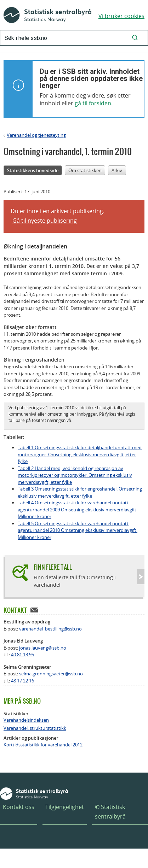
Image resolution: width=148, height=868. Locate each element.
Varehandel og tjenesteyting (36, 135)
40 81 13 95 (22, 655)
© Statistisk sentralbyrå (110, 812)
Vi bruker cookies (121, 16)
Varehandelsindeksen (26, 720)
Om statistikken (85, 170)
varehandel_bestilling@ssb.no (50, 629)
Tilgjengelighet (65, 807)
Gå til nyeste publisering (45, 221)
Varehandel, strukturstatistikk (35, 728)
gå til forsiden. (94, 103)
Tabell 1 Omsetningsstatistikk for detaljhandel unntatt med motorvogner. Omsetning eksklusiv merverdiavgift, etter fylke (80, 454)
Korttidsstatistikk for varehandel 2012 (43, 745)
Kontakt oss (19, 807)
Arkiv (117, 170)
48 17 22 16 (22, 681)
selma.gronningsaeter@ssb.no (51, 674)
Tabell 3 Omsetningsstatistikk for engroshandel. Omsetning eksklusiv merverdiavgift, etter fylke (80, 492)
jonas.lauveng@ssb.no (43, 648)
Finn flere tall (53, 567)
